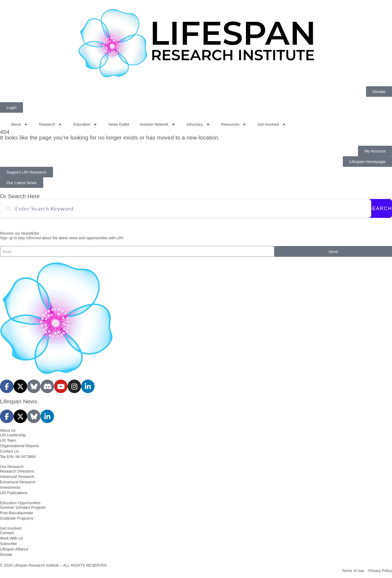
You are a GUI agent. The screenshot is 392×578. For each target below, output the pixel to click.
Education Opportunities (20, 503)
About (19, 124)
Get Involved (272, 124)
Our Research (12, 467)
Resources (234, 124)
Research (51, 124)
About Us (8, 430)
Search (380, 208)
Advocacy (198, 124)
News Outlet (119, 124)
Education (86, 124)
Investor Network (158, 124)
